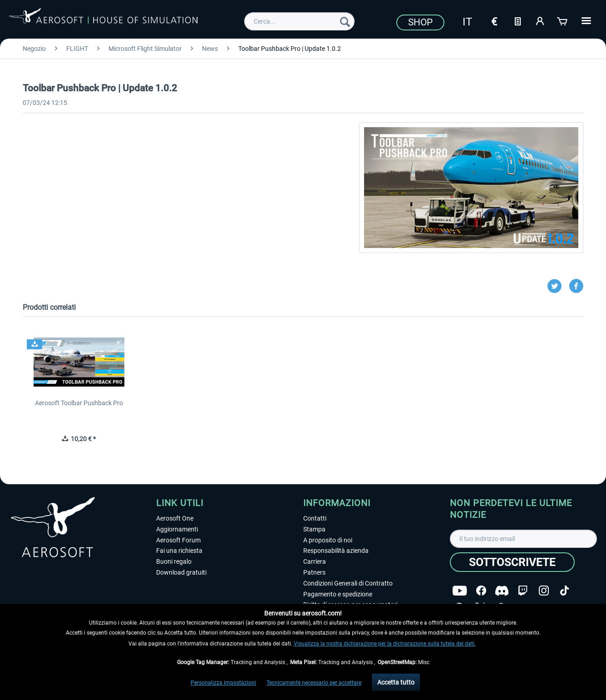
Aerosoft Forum (178, 540)
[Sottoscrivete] (512, 562)
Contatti (315, 518)
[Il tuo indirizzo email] (523, 539)
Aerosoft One (175, 518)
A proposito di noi (328, 540)
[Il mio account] (540, 20)
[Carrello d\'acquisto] (563, 20)
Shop (420, 22)
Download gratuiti (181, 572)
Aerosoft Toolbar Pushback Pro (79, 403)
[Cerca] (345, 21)
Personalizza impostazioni (223, 683)
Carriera (315, 561)
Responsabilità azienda (336, 551)
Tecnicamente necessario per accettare (314, 683)
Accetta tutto (396, 682)
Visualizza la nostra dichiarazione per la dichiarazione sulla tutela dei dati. (385, 644)
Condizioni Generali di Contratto (348, 583)
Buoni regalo (174, 561)
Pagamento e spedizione (338, 594)
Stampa (314, 529)
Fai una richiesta (179, 551)
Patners (314, 572)
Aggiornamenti (177, 529)
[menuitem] (299, 21)
